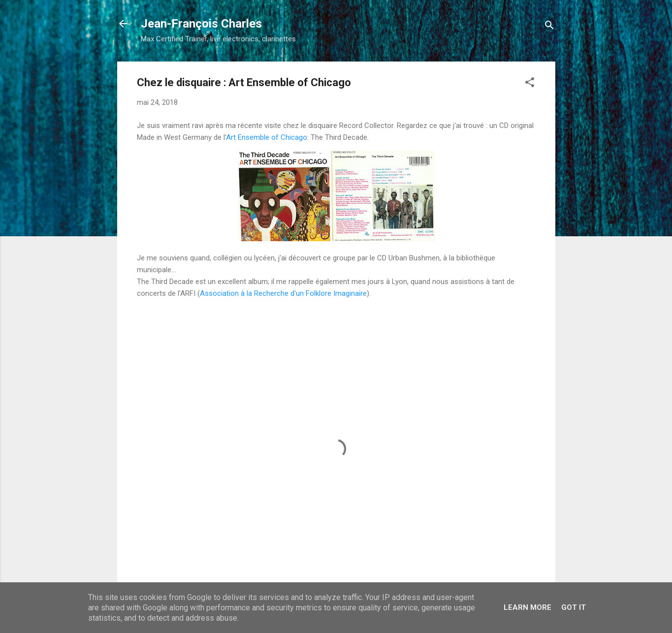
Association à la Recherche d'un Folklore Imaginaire (283, 293)
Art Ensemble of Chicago (267, 137)
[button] (530, 84)
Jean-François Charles (201, 24)
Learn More (528, 607)
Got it (574, 607)
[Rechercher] (549, 27)
